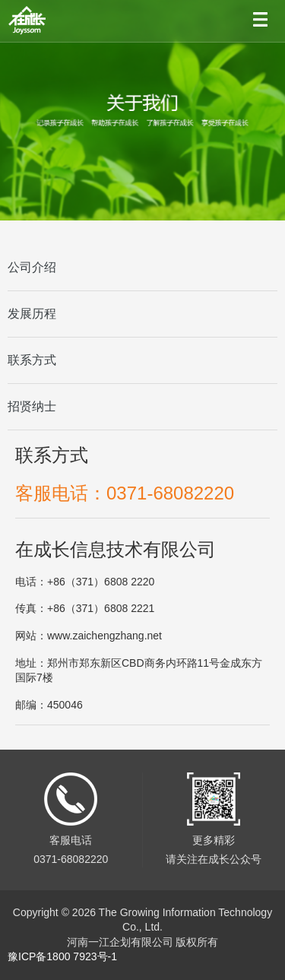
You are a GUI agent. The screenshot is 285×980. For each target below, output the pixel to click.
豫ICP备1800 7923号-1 (62, 956)
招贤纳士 (32, 406)
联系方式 (32, 360)
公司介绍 (32, 267)
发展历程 (32, 314)
